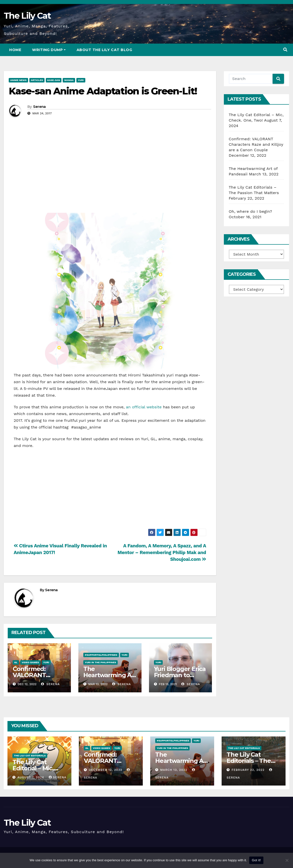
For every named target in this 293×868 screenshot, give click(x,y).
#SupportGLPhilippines (101, 655)
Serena (39, 107)
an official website (144, 407)
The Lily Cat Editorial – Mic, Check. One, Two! (38, 768)
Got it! (256, 860)
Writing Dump (49, 50)
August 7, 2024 (31, 777)
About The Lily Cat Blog (104, 50)
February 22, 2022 (249, 770)
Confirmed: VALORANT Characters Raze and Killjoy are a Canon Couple (256, 144)
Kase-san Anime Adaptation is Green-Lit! (103, 91)
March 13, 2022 (174, 770)
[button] (285, 50)
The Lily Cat (27, 16)
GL (16, 662)
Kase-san (54, 80)
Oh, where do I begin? (250, 211)
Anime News (18, 80)
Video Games (30, 662)
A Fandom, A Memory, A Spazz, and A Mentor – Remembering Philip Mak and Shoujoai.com (162, 552)
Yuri (81, 80)
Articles (37, 80)
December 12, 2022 (106, 770)
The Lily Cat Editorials (30, 756)
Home (15, 50)
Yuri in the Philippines (100, 662)
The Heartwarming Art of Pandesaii (110, 675)
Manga (69, 80)
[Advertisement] (110, 173)
